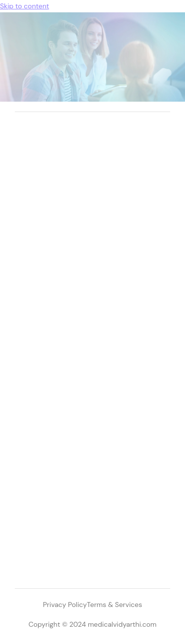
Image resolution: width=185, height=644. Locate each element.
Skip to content (24, 6)
